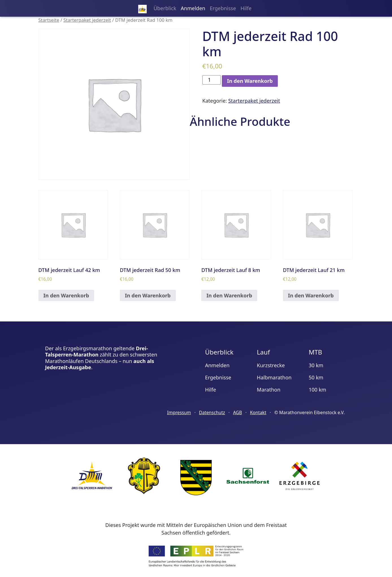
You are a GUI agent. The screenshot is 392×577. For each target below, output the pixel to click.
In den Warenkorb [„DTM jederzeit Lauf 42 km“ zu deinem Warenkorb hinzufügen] (66, 295)
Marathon (269, 390)
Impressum (179, 412)
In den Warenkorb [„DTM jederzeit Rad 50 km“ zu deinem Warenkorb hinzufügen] (148, 295)
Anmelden (193, 8)
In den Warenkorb (250, 81)
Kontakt (258, 412)
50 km (316, 377)
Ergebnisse (223, 8)
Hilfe (246, 8)
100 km (317, 390)
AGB (238, 412)
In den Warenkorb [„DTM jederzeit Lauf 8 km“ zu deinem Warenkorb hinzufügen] (229, 295)
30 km (316, 365)
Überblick (165, 8)
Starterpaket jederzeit (87, 20)
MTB (315, 352)
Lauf (263, 352)
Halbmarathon (274, 377)
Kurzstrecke (271, 365)
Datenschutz (212, 412)
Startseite (49, 20)
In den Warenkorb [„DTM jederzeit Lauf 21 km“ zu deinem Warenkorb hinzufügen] (311, 295)
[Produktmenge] (212, 80)
